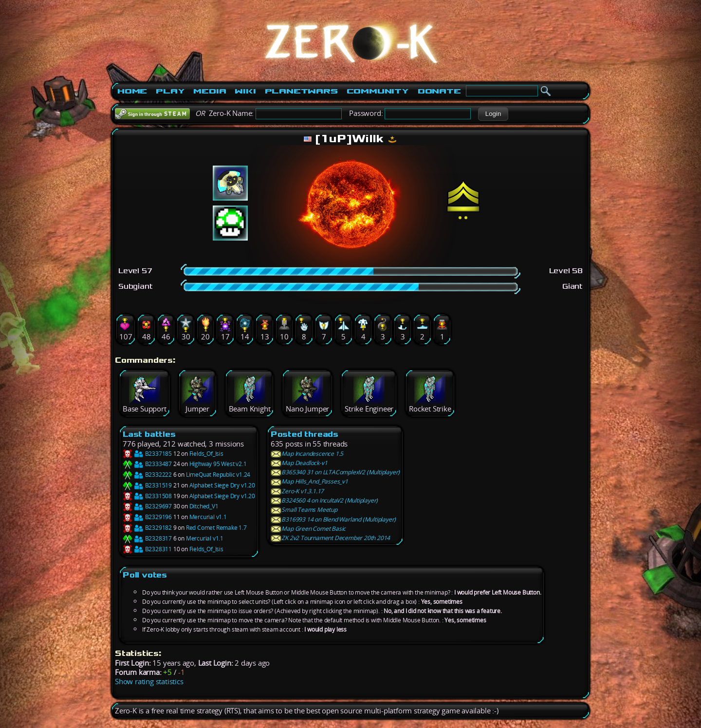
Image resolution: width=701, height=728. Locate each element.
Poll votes (145, 575)
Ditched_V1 (204, 506)
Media (210, 91)
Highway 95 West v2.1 (218, 464)
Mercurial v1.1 (208, 517)
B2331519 (147, 485)
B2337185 (147, 454)
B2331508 (147, 496)
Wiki (245, 91)
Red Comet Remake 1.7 (216, 528)
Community (378, 91)
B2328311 (147, 549)
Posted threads (304, 434)
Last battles (149, 434)
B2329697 (147, 506)
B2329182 (147, 528)
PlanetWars (301, 91)
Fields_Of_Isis (206, 454)
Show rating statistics (149, 681)
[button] (493, 114)
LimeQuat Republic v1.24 (218, 475)
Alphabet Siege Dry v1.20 (222, 485)
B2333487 (147, 464)
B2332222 (147, 475)
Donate (439, 91)
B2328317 (147, 538)
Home (132, 91)
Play (170, 91)
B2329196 (147, 517)
